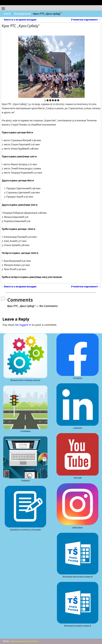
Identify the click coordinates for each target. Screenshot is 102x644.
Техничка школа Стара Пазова (24, 641)
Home (7, 14)
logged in (25, 325)
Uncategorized (22, 14)
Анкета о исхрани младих (19, 20)
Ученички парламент (86, 20)
